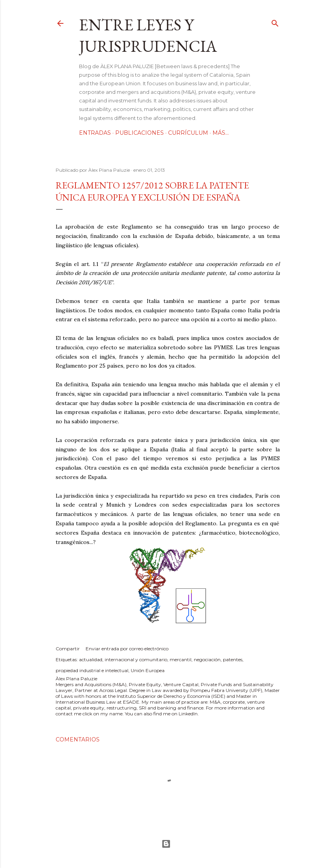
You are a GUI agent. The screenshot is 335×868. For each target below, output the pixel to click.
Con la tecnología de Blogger (166, 844)
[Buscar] (275, 22)
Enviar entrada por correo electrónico (127, 649)
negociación (207, 659)
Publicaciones (139, 133)
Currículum (188, 133)
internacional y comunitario (136, 659)
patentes (233, 659)
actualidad (91, 659)
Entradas (95, 133)
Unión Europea (148, 670)
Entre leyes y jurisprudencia (148, 35)
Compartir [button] (68, 649)
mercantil (181, 659)
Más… (221, 133)
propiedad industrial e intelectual (92, 670)
